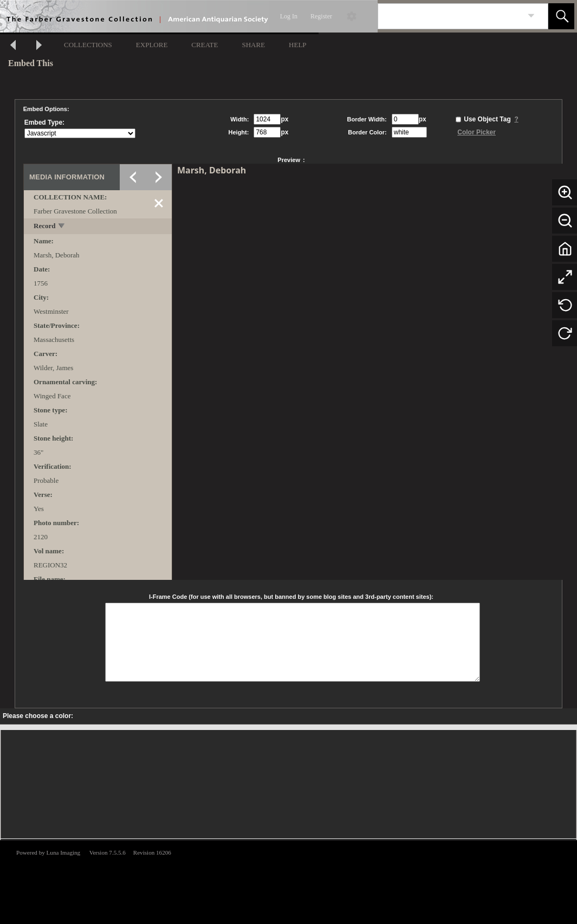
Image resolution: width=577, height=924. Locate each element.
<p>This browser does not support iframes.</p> (288, 881)
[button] (561, 16)
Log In (289, 16)
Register (321, 16)
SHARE (253, 45)
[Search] (450, 16)
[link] (531, 16)
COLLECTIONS (88, 45)
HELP (298, 45)
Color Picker (476, 132)
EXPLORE (152, 45)
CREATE (205, 45)
